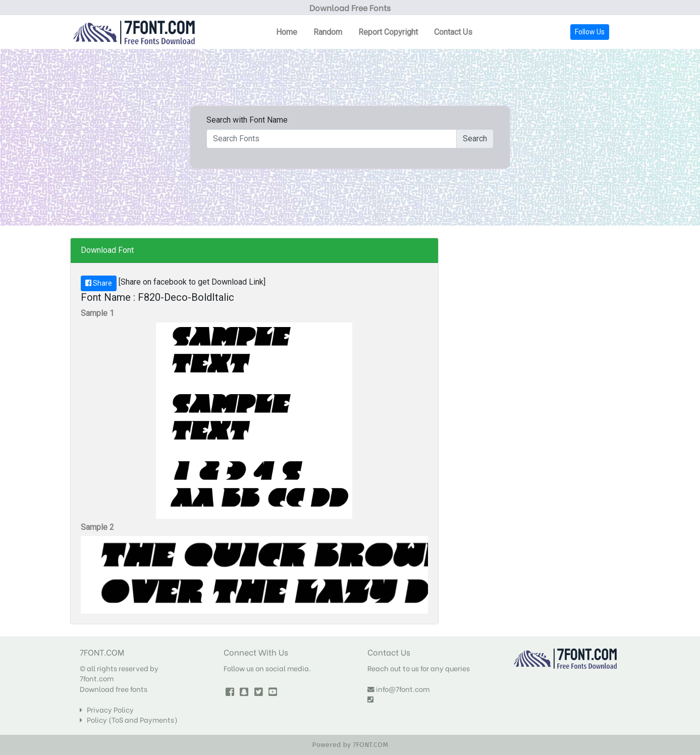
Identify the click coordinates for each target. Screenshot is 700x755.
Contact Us (453, 32)
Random (328, 32)
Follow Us (590, 32)
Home (287, 32)
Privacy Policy (107, 710)
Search (475, 139)
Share (99, 283)
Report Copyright (388, 32)
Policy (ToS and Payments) (129, 720)
